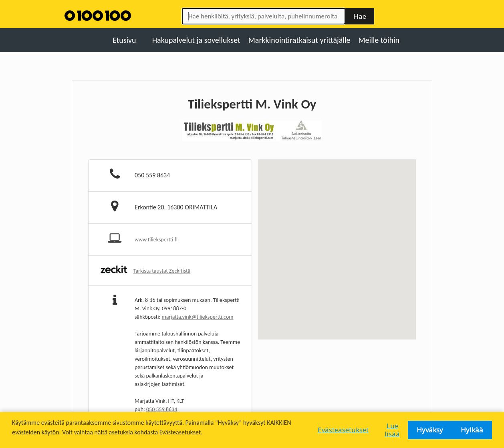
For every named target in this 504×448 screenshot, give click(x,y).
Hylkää (472, 430)
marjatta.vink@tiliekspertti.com (198, 317)
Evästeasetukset (343, 430)
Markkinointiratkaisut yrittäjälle (299, 40)
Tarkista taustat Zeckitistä (162, 271)
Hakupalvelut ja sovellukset (196, 40)
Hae (360, 16)
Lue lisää (392, 430)
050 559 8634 (162, 409)
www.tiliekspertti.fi (156, 240)
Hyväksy (430, 430)
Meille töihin (379, 40)
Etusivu (124, 40)
